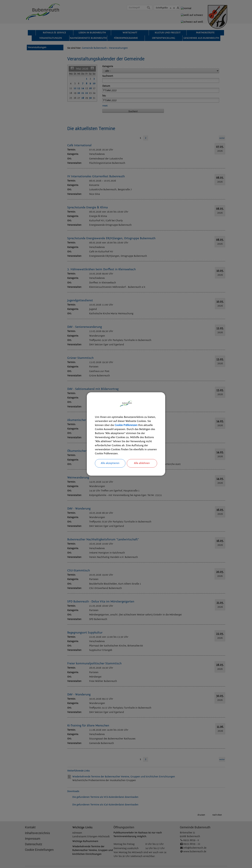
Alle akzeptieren (110, 463)
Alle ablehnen (142, 463)
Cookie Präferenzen (126, 425)
